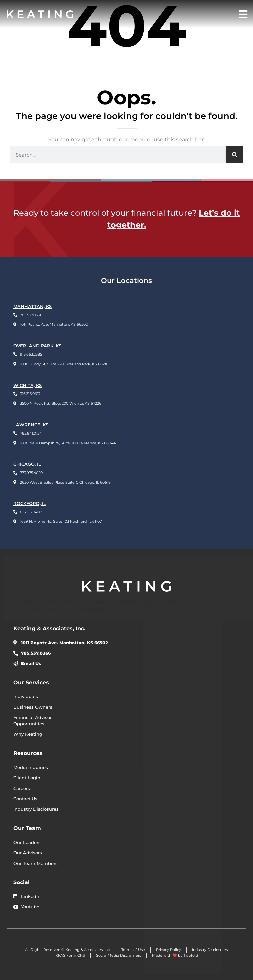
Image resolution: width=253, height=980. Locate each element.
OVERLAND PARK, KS (37, 346)
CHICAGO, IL (27, 464)
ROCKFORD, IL (30, 504)
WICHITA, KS (27, 386)
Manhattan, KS (32, 307)
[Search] (235, 155)
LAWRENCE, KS (31, 425)
